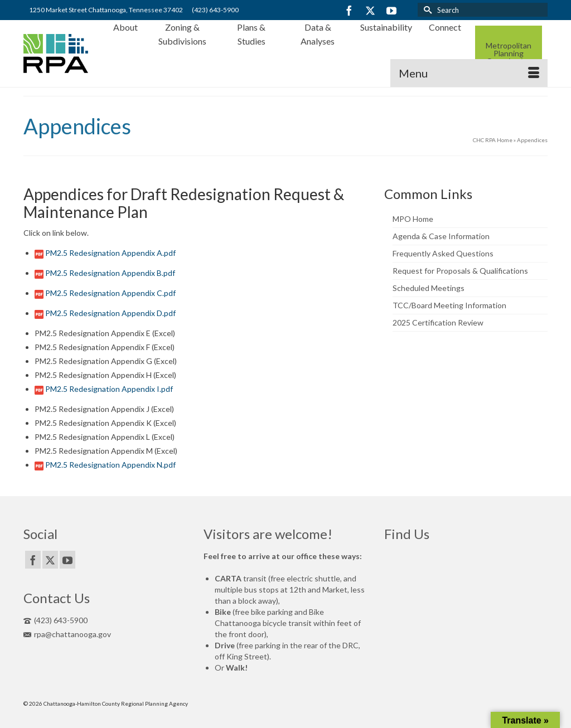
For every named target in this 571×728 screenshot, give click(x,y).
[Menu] (469, 73)
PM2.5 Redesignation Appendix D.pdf (110, 313)
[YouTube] (391, 10)
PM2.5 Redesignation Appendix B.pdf (110, 273)
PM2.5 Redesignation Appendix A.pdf (110, 253)
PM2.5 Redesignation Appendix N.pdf (110, 465)
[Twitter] (370, 10)
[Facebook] (349, 10)
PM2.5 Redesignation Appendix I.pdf (109, 389)
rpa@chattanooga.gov (67, 634)
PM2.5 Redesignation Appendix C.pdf (110, 293)
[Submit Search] (426, 10)
